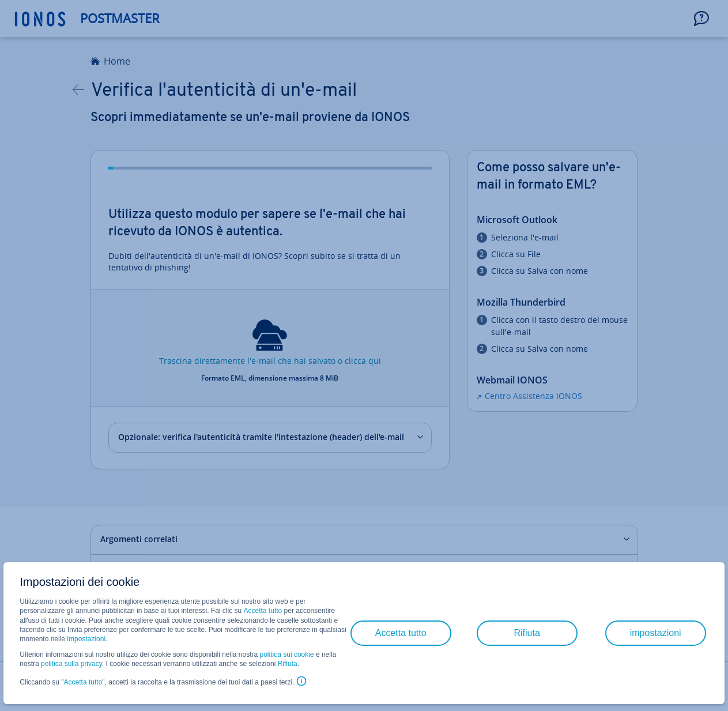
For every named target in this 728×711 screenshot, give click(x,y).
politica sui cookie (287, 654)
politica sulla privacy (71, 664)
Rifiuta (288, 664)
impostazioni (86, 639)
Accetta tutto (263, 611)
